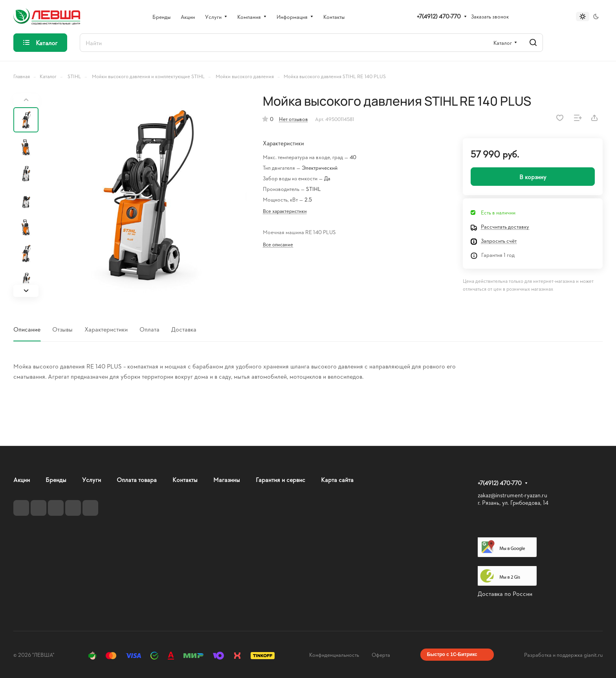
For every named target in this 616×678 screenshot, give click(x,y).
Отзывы (62, 329)
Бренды (56, 479)
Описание (27, 329)
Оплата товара (137, 479)
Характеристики (106, 329)
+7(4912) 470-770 (439, 16)
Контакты (185, 479)
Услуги (92, 479)
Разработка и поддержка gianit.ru (563, 655)
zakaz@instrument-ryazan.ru (512, 495)
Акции (22, 479)
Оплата (149, 329)
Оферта (381, 655)
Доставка (184, 329)
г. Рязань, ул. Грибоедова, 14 (513, 503)
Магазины (227, 479)
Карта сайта (337, 479)
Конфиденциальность (334, 655)
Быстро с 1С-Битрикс (452, 654)
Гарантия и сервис (280, 479)
